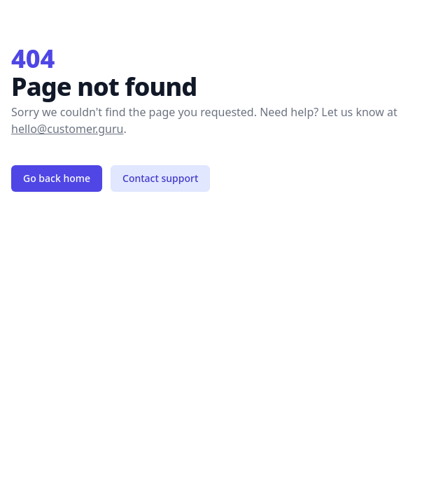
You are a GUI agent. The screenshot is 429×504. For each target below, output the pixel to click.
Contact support (160, 178)
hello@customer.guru (67, 129)
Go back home (57, 178)
